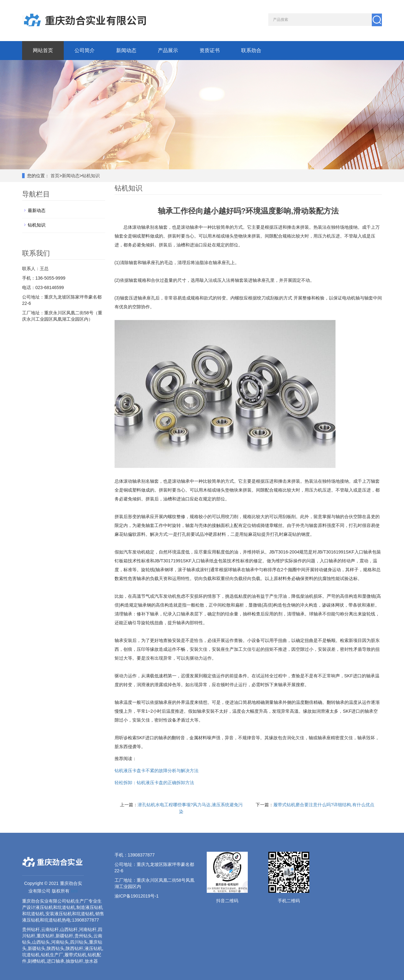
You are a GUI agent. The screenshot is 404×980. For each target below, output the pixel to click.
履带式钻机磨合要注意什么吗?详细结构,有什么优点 (324, 805)
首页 (55, 176)
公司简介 (85, 50)
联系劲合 (251, 50)
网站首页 (43, 50)
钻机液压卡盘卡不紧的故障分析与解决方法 (157, 771)
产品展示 (168, 50)
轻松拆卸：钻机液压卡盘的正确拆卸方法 (154, 783)
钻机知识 (91, 176)
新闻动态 (126, 50)
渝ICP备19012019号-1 (137, 896)
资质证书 (210, 50)
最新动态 (37, 210)
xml (74, 891)
